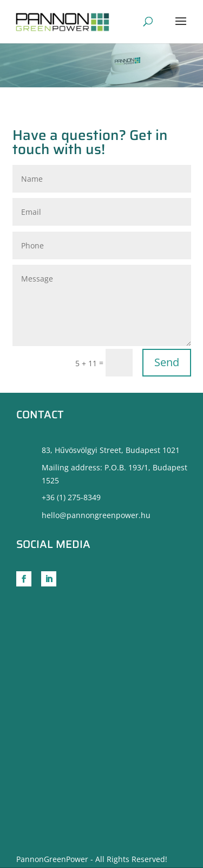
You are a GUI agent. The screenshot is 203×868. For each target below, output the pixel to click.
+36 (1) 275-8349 (71, 497)
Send (167, 362)
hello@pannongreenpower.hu (96, 515)
